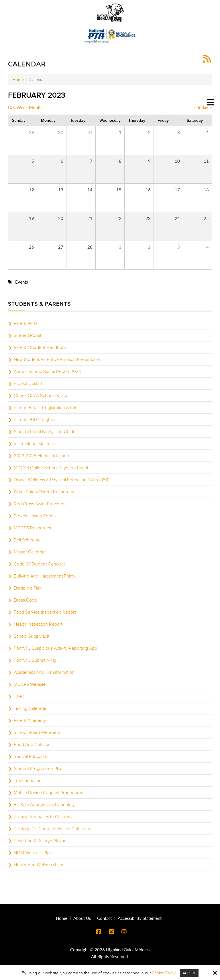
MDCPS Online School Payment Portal (51, 468)
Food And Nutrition (32, 745)
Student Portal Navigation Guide (45, 432)
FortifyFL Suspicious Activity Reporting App (55, 648)
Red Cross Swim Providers (40, 504)
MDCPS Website (30, 684)
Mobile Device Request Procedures (48, 793)
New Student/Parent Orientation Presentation (58, 360)
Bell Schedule (27, 540)
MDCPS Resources (32, 528)
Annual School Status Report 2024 (47, 372)
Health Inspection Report (38, 624)
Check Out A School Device (41, 396)
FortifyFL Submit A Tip (35, 660)
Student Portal (27, 335)
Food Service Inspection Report (45, 612)
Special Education (31, 757)
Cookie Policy (164, 973)
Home (18, 79)
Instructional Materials (35, 444)
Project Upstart (28, 384)
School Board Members (37, 732)
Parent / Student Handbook (40, 347)
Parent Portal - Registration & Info (46, 408)
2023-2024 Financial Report (41, 456)
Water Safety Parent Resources (44, 492)
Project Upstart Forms (35, 516)
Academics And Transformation (44, 672)
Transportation (28, 781)
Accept (189, 973)
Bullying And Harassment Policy (45, 576)
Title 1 (19, 696)
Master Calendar (30, 552)
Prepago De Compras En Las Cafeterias (52, 829)
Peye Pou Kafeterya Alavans (41, 841)
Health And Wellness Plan (39, 865)
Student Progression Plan (38, 769)
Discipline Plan (28, 588)
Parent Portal (26, 323)
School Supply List (32, 636)
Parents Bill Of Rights (34, 420)
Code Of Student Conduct (39, 564)
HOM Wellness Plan (33, 853)
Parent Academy (30, 720)
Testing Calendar (30, 708)
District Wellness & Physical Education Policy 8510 (62, 480)
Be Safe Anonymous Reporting (44, 805)
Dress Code (25, 600)
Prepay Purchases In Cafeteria (43, 817)
